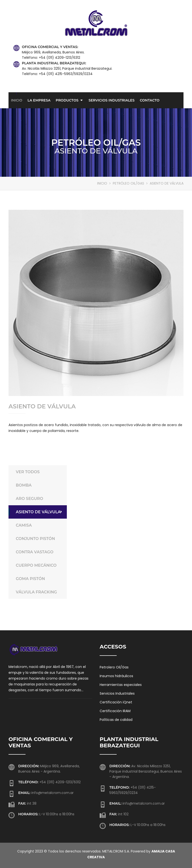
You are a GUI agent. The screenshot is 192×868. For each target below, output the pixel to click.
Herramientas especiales (121, 685)
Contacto (150, 100)
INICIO (102, 183)
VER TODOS (39, 472)
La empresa (39, 100)
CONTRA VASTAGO (39, 552)
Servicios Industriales (111, 100)
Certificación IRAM (115, 711)
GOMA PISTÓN (39, 579)
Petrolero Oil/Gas (114, 667)
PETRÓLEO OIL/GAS (128, 183)
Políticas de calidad (116, 720)
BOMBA (39, 485)
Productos (67, 100)
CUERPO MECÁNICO (39, 565)
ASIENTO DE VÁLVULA (39, 512)
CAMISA (39, 525)
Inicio (17, 100)
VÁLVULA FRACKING (39, 592)
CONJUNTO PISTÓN (39, 539)
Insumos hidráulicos (116, 676)
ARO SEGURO (39, 499)
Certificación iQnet (116, 702)
